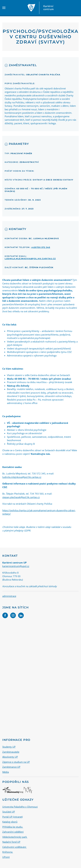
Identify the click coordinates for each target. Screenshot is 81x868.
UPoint (6, 857)
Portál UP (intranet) (12, 817)
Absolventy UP (10, 757)
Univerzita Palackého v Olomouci (20, 807)
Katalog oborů (10, 822)
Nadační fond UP (11, 842)
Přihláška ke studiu (13, 827)
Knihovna (8, 852)
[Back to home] (40, 8)
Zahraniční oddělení (13, 832)
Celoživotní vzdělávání (15, 847)
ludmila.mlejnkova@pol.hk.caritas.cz (30, 259)
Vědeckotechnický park (15, 837)
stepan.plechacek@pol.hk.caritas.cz (21, 497)
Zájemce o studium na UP (16, 762)
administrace (9, 596)
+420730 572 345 (41, 247)
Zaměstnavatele (11, 752)
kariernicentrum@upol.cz (16, 566)
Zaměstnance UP (11, 767)
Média (6, 772)
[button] (4, 8)
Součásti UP (9, 812)
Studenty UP (9, 747)
